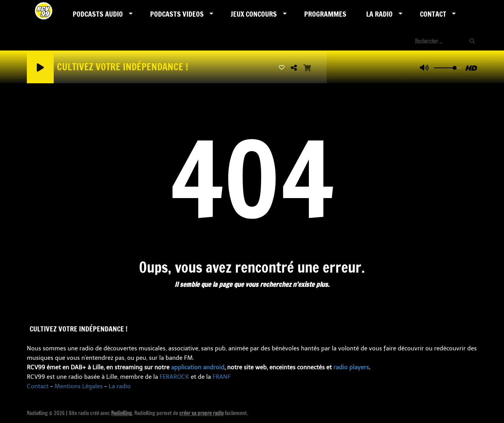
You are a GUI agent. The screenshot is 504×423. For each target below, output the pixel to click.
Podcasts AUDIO (98, 14)
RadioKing (121, 413)
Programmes (325, 14)
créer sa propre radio (201, 413)
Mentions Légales (79, 386)
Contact (433, 14)
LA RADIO (379, 14)
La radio (120, 386)
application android (198, 367)
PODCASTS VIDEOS (177, 14)
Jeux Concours (254, 14)
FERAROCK (174, 377)
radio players (351, 367)
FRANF (222, 377)
